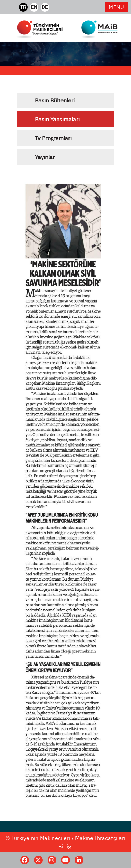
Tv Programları (53, 138)
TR (23, 7)
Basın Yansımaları (57, 119)
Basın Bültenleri (55, 100)
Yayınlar (45, 157)
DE (45, 7)
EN (34, 7)
